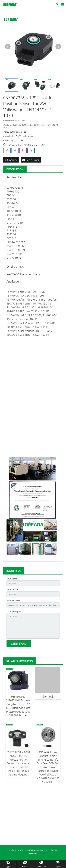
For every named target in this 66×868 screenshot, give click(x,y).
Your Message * (14, 611)
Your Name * (13, 579)
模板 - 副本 (48, 697)
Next (58, 47)
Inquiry (11, 160)
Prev (8, 47)
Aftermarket (15, 145)
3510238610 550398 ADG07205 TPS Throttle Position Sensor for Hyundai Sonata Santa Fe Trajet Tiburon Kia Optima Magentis (18, 763)
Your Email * (12, 590)
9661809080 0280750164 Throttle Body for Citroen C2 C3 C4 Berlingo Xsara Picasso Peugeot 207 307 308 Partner (18, 706)
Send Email (31, 160)
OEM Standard (31, 145)
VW (43, 145)
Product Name (13, 601)
